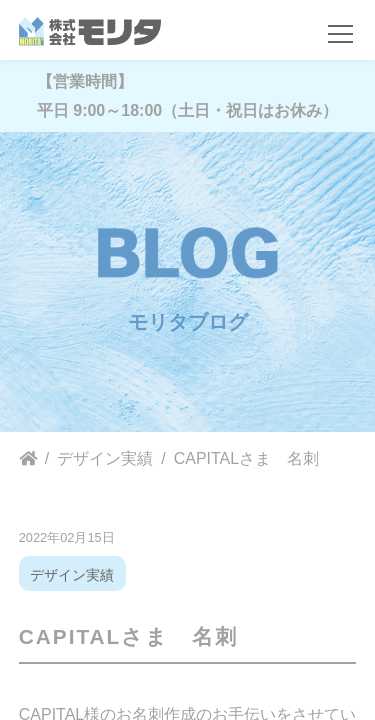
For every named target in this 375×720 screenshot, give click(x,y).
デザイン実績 (72, 575)
